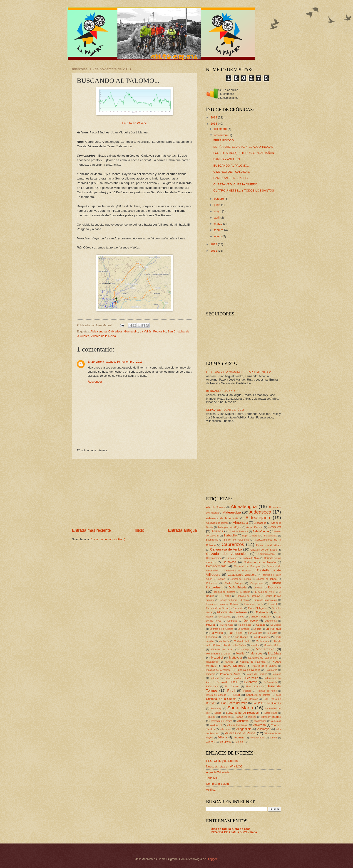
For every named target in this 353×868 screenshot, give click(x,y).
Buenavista (212, 540)
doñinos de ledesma (224, 592)
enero (218, 236)
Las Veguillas (255, 633)
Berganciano (271, 536)
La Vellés (146, 331)
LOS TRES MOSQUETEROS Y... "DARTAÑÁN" (244, 153)
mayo (218, 211)
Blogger (212, 859)
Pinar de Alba (254, 687)
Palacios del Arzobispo (218, 670)
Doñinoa (258, 588)
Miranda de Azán (222, 649)
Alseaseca (260, 523)
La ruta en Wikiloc (134, 123)
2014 (214, 117)
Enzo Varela (96, 362)
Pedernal (214, 678)
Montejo (245, 650)
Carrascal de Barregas (247, 566)
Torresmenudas (271, 717)
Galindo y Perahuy (260, 617)
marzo (218, 224)
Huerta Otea (227, 625)
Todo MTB (213, 778)
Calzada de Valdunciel (226, 554)
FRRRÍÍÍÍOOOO (224, 140)
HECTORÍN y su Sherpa (222, 761)
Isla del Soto (244, 625)
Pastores (276, 674)
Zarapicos (225, 742)
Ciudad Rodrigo (234, 583)
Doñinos (275, 587)
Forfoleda (262, 612)
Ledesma (211, 637)
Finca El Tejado (257, 608)
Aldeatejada (258, 518)
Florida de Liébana (232, 612)
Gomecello (131, 331)
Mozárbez (275, 653)
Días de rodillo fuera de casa (231, 829)
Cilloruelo (211, 583)
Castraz (221, 579)
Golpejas (232, 621)
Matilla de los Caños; (235, 645)
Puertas (247, 691)
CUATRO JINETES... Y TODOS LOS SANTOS (244, 191)
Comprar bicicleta (217, 784)
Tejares (211, 717)
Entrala (245, 600)
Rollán (236, 695)
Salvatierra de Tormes (259, 695)
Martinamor (262, 641)
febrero (219, 230)
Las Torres (235, 633)
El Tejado (225, 596)
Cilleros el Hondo (266, 579)
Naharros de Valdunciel (262, 658)
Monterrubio (265, 649)
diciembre (221, 129)
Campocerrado (214, 558)
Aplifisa (211, 790)
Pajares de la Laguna (264, 666)
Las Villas (272, 633)
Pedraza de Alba (232, 678)
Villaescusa (226, 729)
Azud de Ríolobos (239, 532)
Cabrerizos (115, 331)
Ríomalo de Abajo (267, 691)
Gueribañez (271, 621)
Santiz (218, 713)
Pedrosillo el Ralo (227, 682)
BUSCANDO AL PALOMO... (231, 166)
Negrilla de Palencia (253, 662)
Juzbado (261, 625)
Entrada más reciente (91, 530)
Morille (240, 653)
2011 (214, 251)
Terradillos (226, 717)
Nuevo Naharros (234, 666)
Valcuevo (243, 721)
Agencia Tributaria (218, 772)
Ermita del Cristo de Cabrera (222, 604)
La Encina (276, 625)
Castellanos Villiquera (242, 575)
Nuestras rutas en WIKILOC (224, 766)
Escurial (273, 604)
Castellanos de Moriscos (238, 571)
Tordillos (252, 717)
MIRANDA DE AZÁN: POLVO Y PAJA (234, 832)
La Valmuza (273, 629)
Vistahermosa (257, 738)
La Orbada (243, 629)
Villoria (222, 737)
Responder (95, 382)
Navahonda (212, 662)
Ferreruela (238, 608)
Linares (226, 637)
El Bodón (245, 592)
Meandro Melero (272, 645)
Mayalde (255, 645)
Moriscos (256, 653)
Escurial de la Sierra (217, 608)
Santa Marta (240, 708)
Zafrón (273, 738)
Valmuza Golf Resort (238, 725)
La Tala (257, 629)
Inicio (139, 530)
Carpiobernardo (216, 566)
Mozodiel (217, 658)
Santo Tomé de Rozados (242, 713)
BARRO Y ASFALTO (227, 159)
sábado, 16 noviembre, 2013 (124, 362)
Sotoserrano (271, 713)
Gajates (240, 617)
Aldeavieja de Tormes (217, 523)
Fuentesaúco (224, 617)
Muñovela (236, 658)
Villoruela (239, 738)
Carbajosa (230, 562)
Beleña (256, 536)
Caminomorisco (266, 554)
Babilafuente (261, 531)
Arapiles (275, 527)
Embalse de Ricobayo (249, 596)
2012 (214, 244)
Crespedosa (257, 583)
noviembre (221, 135)
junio (218, 205)
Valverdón (259, 725)
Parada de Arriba (230, 674)
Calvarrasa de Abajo (269, 545)
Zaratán (240, 742)
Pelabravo (251, 682)
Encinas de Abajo (228, 600)
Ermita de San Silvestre (265, 600)
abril (217, 218)
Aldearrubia (232, 512)
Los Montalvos (261, 637)
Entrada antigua (183, 530)
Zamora (211, 742)
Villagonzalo (244, 729)
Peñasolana (212, 687)
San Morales (250, 699)
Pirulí (231, 690)
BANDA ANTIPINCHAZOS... (232, 178)
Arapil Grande (255, 527)
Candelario (231, 558)
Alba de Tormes (216, 507)
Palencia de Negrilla (248, 670)
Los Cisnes (241, 637)
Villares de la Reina (103, 336)
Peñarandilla (270, 682)
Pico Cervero (232, 687)
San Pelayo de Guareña (267, 703)
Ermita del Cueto (253, 604)
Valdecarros (260, 721)
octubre (219, 199)
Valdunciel (216, 725)
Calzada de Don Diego (264, 550)
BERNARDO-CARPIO (220, 391)
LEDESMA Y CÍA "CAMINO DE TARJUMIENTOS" (238, 372)
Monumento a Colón (218, 654)
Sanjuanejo (216, 709)
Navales (229, 662)
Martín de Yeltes (243, 641)
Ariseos (217, 531)
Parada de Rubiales (256, 674)
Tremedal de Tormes (221, 721)
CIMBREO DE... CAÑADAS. (232, 172)
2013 (214, 124)
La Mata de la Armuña (221, 629)
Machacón (224, 641)
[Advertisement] (134, 493)
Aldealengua (99, 331)
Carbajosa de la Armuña (260, 562)
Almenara (240, 523)
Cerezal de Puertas (240, 579)
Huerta (210, 625)
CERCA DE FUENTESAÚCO (225, 410)
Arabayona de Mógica (230, 527)
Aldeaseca (260, 512)
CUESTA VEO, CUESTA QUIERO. (236, 184)
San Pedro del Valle (234, 703)
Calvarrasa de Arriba (226, 549)
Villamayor (264, 729)
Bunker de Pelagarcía (236, 540)
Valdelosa (276, 721)
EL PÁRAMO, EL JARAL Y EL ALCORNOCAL (243, 147)
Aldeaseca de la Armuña (222, 518)
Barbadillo (230, 535)
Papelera (211, 674)
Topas (240, 717)
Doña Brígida (237, 587)
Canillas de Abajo (251, 558)
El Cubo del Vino (264, 592)
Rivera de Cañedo (216, 695)
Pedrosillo (160, 331)
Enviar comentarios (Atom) (108, 539)
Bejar (245, 536)
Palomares (271, 670)
